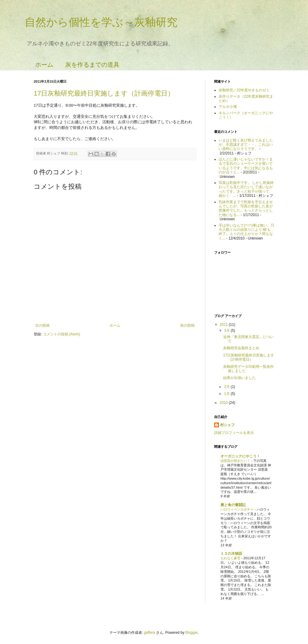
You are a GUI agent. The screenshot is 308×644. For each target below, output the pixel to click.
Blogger (191, 633)
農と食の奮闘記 (233, 505)
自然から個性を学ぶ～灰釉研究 (101, 22)
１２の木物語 (231, 554)
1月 (227, 394)
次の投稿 (42, 325)
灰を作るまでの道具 (92, 65)
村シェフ (227, 425)
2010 (224, 403)
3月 (227, 331)
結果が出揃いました (239, 378)
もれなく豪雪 (231, 558)
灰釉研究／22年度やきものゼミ (244, 90)
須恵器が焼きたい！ (236, 461)
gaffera (149, 633)
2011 (224, 325)
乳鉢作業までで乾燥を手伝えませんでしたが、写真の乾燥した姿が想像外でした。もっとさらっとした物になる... (246, 208)
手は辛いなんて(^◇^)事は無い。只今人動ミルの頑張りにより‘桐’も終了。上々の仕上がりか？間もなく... (246, 232)
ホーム (44, 65)
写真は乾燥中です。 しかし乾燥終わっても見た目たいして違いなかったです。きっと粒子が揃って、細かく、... (246, 189)
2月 (227, 387)
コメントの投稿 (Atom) (62, 334)
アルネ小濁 (228, 107)
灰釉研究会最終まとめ (241, 348)
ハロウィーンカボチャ (237, 509)
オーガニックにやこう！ (240, 456)
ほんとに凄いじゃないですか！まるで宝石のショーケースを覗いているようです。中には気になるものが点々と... (246, 166)
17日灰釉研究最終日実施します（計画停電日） (104, 93)
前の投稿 (187, 325)
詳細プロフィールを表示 (234, 433)
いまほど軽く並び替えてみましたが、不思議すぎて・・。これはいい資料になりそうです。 (246, 145)
